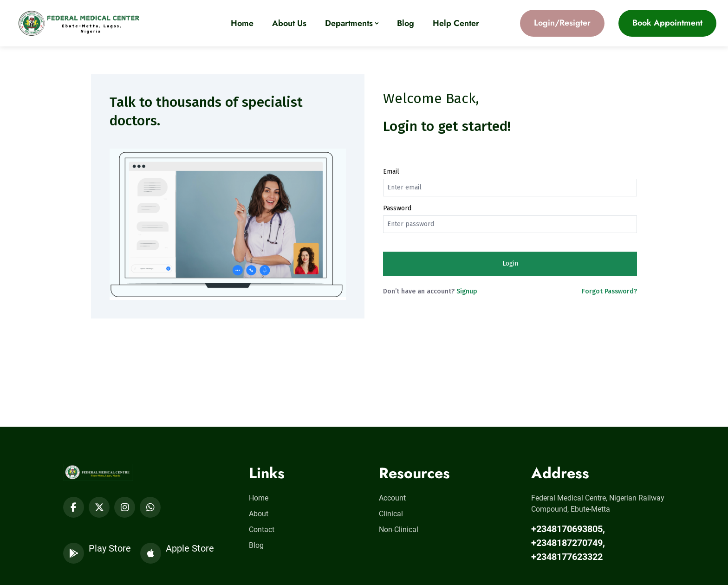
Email (391, 172)
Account (392, 498)
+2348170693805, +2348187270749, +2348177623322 (568, 543)
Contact (262, 530)
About (259, 514)
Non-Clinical (399, 530)
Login (510, 263)
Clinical (391, 514)
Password (397, 208)
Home (242, 23)
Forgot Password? (609, 291)
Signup (467, 291)
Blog (406, 23)
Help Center (456, 23)
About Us (289, 23)
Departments (349, 23)
